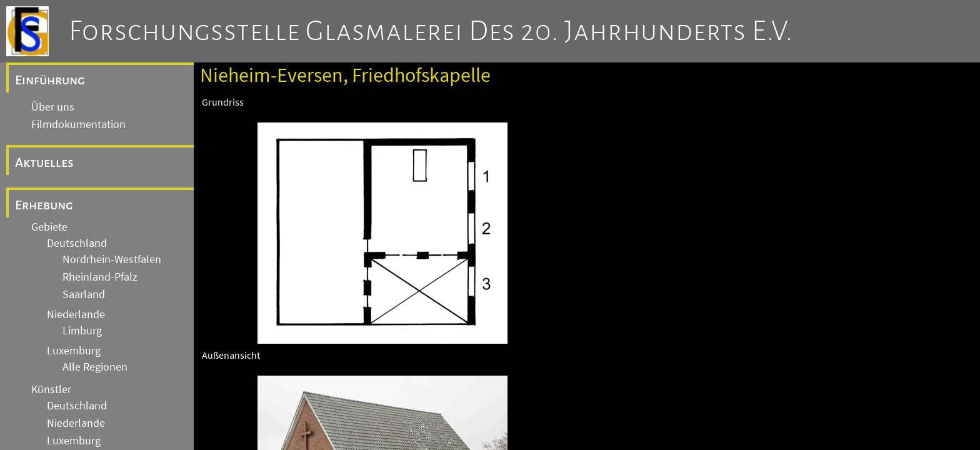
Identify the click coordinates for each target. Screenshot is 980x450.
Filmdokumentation (78, 124)
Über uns (53, 107)
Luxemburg (74, 351)
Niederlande (76, 314)
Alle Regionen (95, 367)
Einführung (50, 80)
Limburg (82, 331)
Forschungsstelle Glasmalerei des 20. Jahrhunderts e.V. (431, 31)
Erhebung (44, 205)
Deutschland (77, 243)
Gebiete (49, 227)
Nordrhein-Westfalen (112, 259)
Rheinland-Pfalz (100, 277)
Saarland (84, 294)
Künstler (51, 389)
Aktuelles (44, 162)
